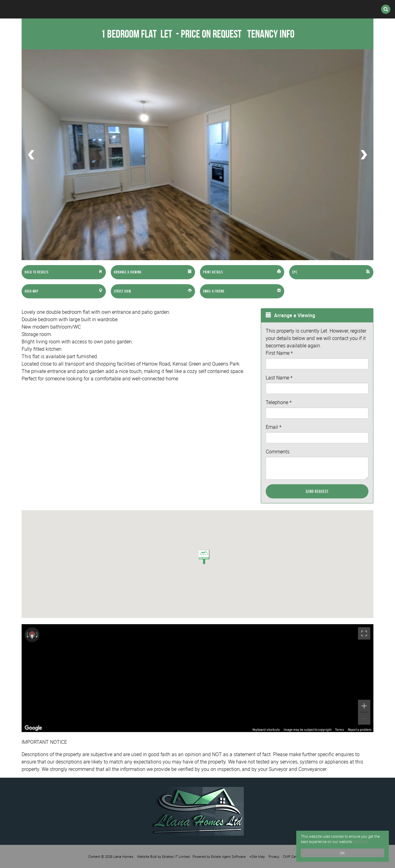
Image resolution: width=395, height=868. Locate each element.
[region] (197, 678)
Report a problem (360, 730)
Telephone (279, 402)
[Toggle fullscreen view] (364, 633)
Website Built (147, 856)
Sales (73, 9)
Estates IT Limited (176, 856)
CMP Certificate (295, 856)
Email (274, 427)
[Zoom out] (364, 719)
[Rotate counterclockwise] (27, 635)
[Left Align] (64, 272)
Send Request (317, 491)
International (166, 9)
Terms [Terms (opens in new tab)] (340, 730)
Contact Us (314, 9)
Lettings (114, 9)
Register (218, 9)
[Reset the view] (32, 635)
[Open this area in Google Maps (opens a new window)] (33, 728)
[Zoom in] (364, 706)
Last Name (279, 378)
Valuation (265, 9)
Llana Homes (123, 856)
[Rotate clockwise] (37, 635)
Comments (278, 452)
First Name (279, 353)
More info (361, 841)
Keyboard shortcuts (266, 730)
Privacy (274, 856)
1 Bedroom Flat (137, 34)
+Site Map (257, 856)
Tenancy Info (271, 34)
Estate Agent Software (228, 856)
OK (343, 853)
